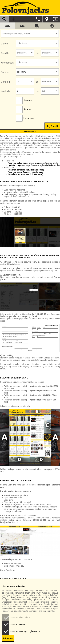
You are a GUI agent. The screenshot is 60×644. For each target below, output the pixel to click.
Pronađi (52, 126)
